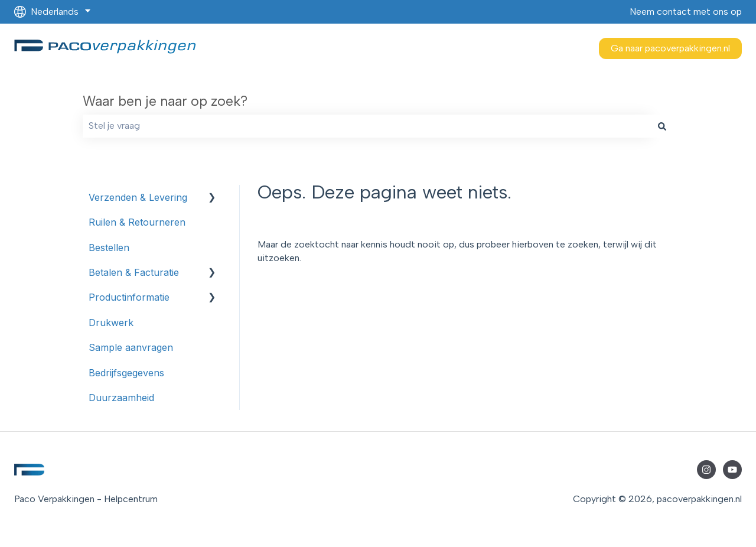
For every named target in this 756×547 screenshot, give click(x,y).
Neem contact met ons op (686, 12)
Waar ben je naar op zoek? (165, 101)
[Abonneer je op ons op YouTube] (732, 470)
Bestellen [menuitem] (109, 248)
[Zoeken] (662, 126)
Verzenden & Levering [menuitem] (138, 197)
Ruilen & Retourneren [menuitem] (137, 222)
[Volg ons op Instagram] (706, 470)
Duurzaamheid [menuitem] (121, 398)
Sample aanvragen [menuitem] (131, 347)
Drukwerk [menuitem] (111, 323)
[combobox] (367, 126)
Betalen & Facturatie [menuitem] (134, 272)
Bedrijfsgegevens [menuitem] (126, 373)
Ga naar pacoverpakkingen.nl (670, 48)
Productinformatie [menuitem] (129, 297)
